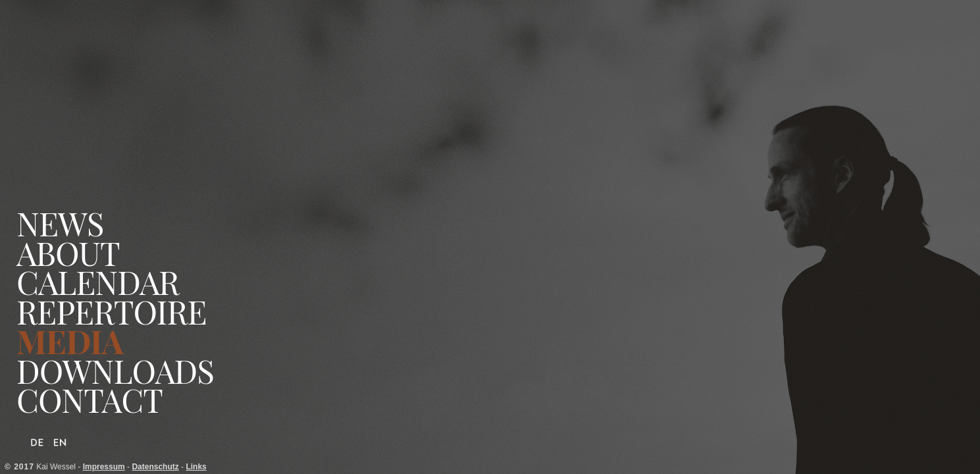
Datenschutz (155, 467)
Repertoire (112, 312)
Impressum (104, 467)
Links (196, 467)
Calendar (98, 282)
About (68, 253)
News (60, 224)
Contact (90, 400)
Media (70, 341)
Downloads (115, 371)
